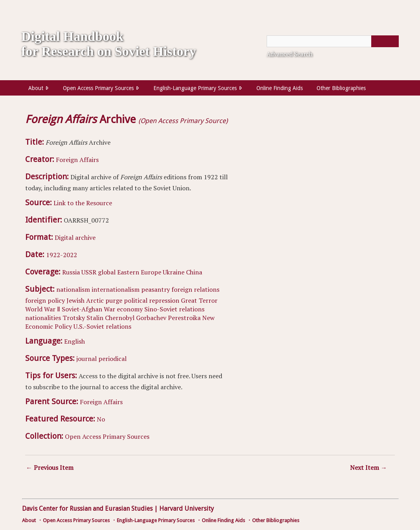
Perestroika (184, 318)
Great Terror (199, 300)
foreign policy (45, 300)
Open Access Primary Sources (98, 88)
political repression (152, 300)
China (194, 272)
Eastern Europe (139, 272)
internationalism (116, 289)
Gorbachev (151, 318)
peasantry (156, 289)
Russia (71, 272)
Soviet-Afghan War (88, 309)
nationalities (43, 318)
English (75, 341)
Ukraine (174, 272)
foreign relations (195, 289)
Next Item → (368, 467)
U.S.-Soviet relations (102, 326)
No (101, 419)
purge (114, 300)
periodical (112, 359)
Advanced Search (289, 54)
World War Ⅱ (43, 309)
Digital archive (75, 237)
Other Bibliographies (341, 88)
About (36, 88)
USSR (89, 272)
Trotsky (74, 318)
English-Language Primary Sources (195, 88)
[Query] (333, 41)
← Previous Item (50, 467)
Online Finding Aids (280, 88)
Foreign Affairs (77, 160)
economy (130, 309)
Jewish (76, 300)
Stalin (95, 318)
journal (87, 359)
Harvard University (187, 509)
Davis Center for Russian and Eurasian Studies (87, 509)
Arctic (95, 300)
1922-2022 (62, 255)
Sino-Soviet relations (174, 309)
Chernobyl (120, 318)
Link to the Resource (83, 203)
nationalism (73, 289)
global (107, 272)
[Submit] (385, 41)
